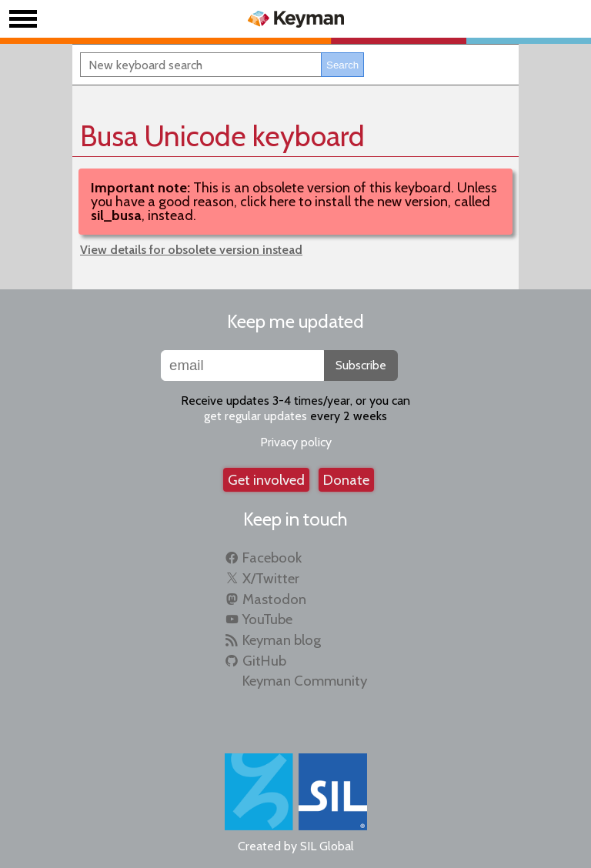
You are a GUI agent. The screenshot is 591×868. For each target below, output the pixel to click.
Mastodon (274, 599)
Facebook (272, 558)
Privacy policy (296, 442)
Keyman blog (282, 640)
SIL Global (327, 846)
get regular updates (255, 416)
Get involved (266, 480)
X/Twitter (271, 578)
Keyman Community (305, 681)
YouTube (267, 619)
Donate (346, 480)
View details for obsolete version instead (191, 250)
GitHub (264, 661)
